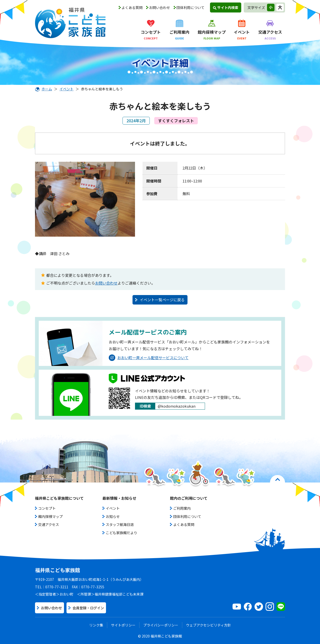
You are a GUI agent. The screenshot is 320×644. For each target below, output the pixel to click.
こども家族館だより (121, 533)
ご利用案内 (182, 508)
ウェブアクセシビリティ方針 (208, 625)
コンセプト (47, 508)
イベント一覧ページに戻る (162, 300)
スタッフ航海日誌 (120, 524)
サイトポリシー (123, 625)
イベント (66, 89)
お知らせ (113, 516)
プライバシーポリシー (161, 625)
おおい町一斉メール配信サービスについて (149, 358)
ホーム (43, 89)
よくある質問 (132, 7)
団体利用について (190, 7)
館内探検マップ (50, 516)
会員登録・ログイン (88, 608)
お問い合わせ (159, 7)
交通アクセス (49, 524)
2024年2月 (136, 121)
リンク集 (96, 625)
